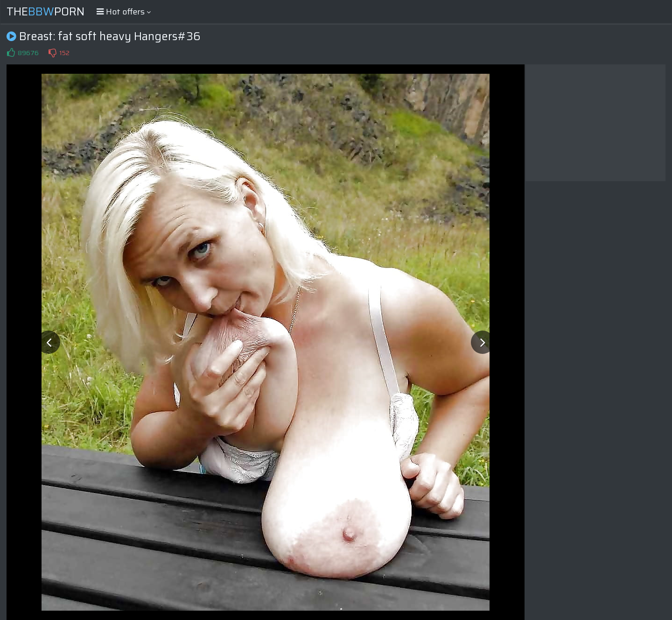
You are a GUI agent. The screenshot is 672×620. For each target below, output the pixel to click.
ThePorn (45, 12)
